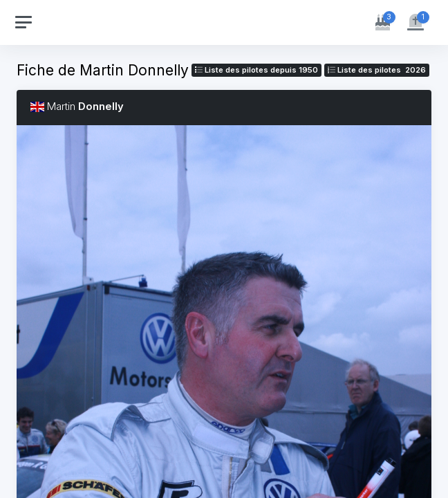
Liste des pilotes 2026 (377, 70)
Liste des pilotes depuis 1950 (256, 70)
